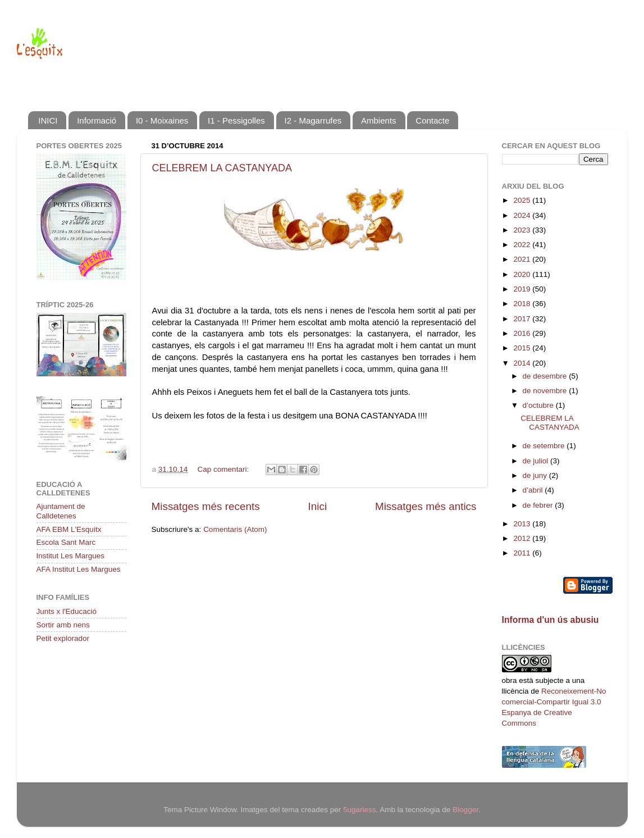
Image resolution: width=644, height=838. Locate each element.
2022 (523, 245)
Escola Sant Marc (66, 542)
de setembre (545, 446)
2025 (523, 200)
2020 (523, 274)
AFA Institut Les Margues (79, 569)
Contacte (432, 120)
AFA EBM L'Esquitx (69, 529)
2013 (523, 524)
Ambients (379, 120)
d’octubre (539, 405)
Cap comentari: (224, 469)
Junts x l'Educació (67, 611)
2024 (523, 215)
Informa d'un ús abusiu (551, 620)
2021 (523, 259)
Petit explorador (63, 638)
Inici (318, 506)
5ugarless (360, 810)
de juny (536, 475)
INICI (48, 120)
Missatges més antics (426, 506)
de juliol (537, 461)
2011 (523, 553)
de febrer (539, 505)
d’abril (534, 490)
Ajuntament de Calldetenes (61, 511)
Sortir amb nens (63, 625)
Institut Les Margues (71, 556)
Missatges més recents (206, 506)
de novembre (546, 391)
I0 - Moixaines (162, 120)
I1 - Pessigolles (236, 120)
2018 (523, 304)
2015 (523, 348)
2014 (523, 363)
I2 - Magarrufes (313, 120)
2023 (523, 230)
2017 (523, 319)
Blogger (465, 810)
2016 (523, 333)
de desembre (546, 376)
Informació (97, 120)
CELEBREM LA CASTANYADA (222, 168)
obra (510, 680)
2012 (523, 538)
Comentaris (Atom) (235, 529)
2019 (523, 289)
